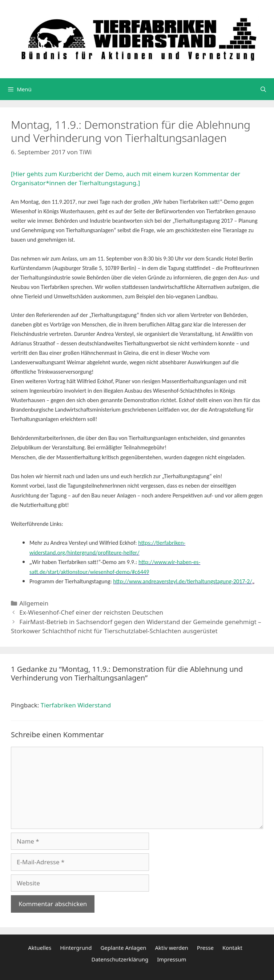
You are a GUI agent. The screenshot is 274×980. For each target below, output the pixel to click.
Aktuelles (40, 948)
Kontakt (232, 948)
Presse (205, 948)
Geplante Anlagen (123, 948)
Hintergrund (76, 948)
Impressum (172, 959)
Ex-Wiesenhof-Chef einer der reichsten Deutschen (91, 612)
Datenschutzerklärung (120, 959)
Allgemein (34, 603)
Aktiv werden (172, 948)
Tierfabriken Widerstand (76, 705)
